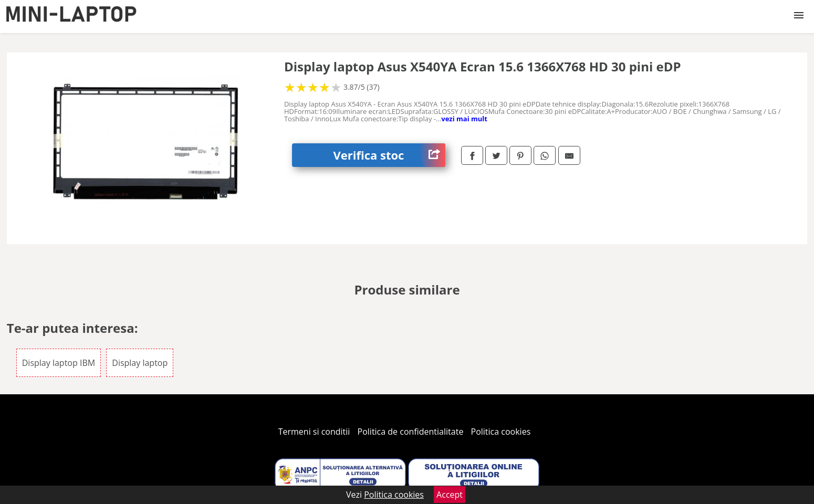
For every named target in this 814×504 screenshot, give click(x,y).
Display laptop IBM (59, 363)
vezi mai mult (464, 119)
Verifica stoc (389, 155)
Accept (450, 495)
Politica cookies (501, 432)
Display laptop (140, 363)
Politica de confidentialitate (411, 432)
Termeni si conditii (314, 432)
